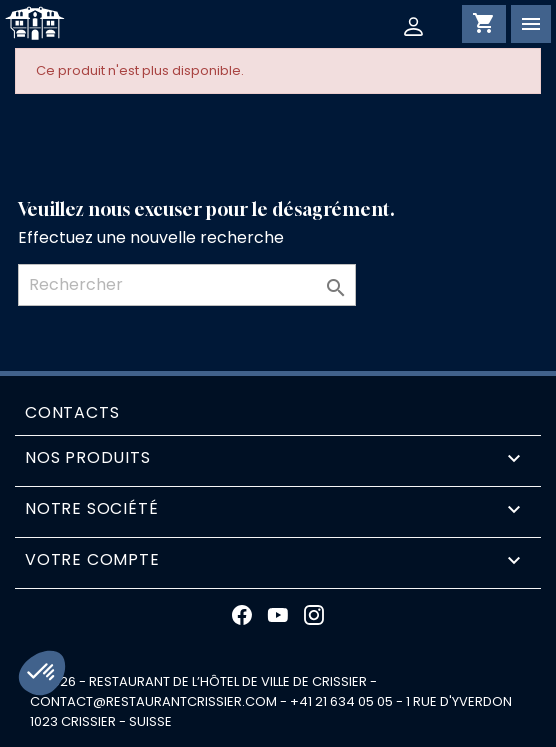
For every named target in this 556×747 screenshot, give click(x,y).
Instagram (314, 615)
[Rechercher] (187, 285)
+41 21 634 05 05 (341, 701)
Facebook (242, 615)
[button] (42, 673)
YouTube (278, 615)
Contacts (72, 412)
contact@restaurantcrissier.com (153, 701)
